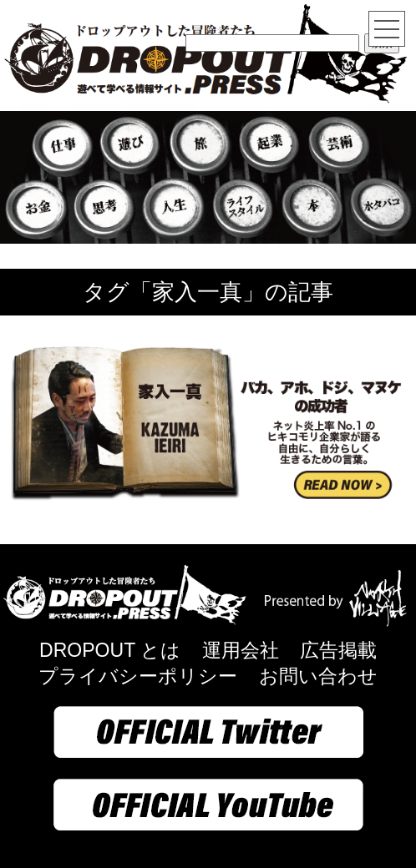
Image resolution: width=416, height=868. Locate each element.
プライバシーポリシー (138, 676)
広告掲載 (338, 650)
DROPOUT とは (110, 650)
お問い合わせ (318, 676)
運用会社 (241, 650)
